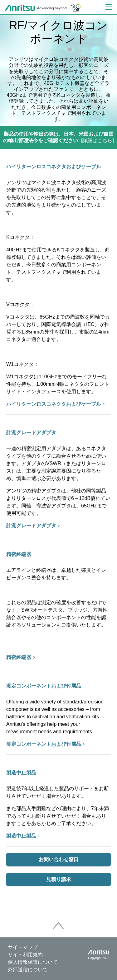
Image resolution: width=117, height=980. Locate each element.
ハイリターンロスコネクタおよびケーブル (54, 167)
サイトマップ (23, 947)
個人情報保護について (33, 962)
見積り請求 (59, 879)
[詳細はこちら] (58, 137)
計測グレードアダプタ (31, 433)
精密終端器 (19, 554)
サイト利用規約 (25, 955)
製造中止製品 (21, 773)
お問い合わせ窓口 (59, 859)
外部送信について (28, 970)
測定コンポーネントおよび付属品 (44, 686)
